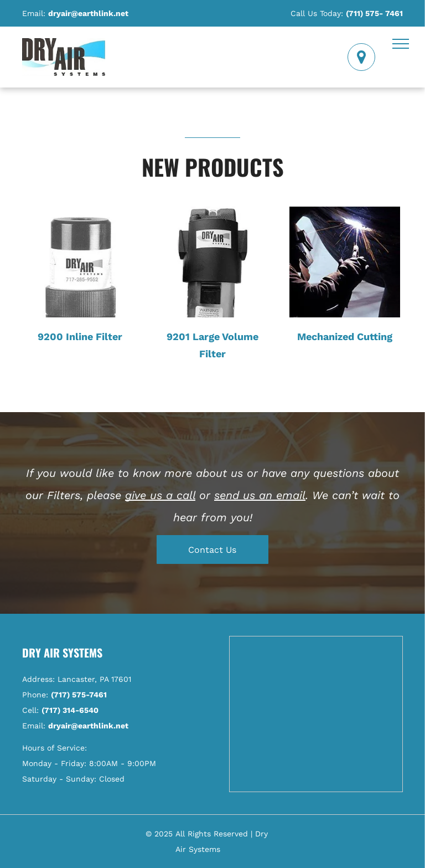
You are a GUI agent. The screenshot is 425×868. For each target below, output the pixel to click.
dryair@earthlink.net (88, 13)
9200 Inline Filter (80, 337)
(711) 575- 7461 (374, 13)
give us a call (160, 495)
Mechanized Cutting (345, 337)
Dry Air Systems (62, 653)
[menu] (401, 44)
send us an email (260, 495)
